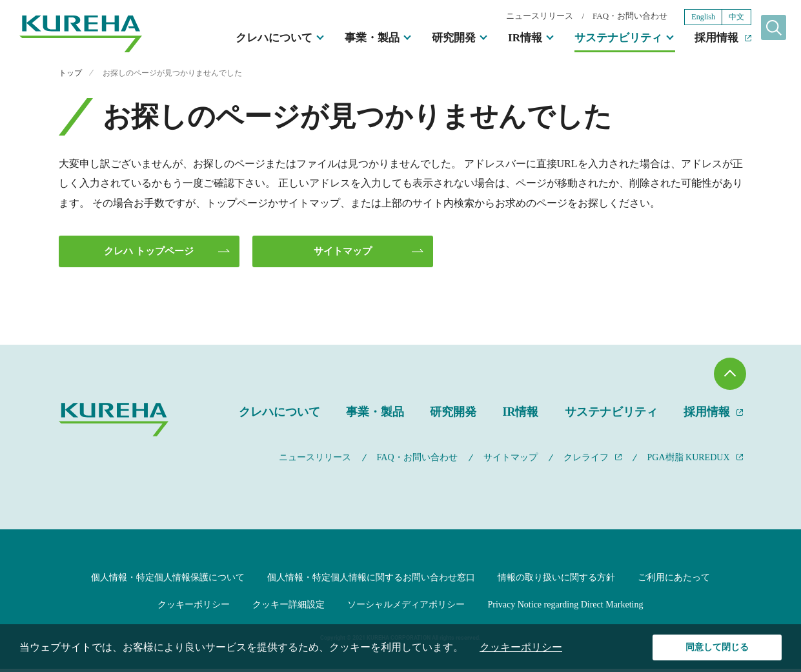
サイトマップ (341, 252)
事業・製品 (350, 39)
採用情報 (695, 39)
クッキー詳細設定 (289, 608)
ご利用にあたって (674, 580)
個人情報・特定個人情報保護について (168, 580)
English (681, 18)
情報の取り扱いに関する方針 (556, 580)
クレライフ (586, 460)
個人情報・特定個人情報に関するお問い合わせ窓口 (371, 580)
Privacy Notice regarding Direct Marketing (565, 608)
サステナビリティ (596, 39)
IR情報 (503, 39)
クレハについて (252, 39)
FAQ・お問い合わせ (608, 17)
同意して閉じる (717, 647)
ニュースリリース (518, 17)
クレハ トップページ (148, 252)
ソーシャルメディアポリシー (406, 608)
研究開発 (432, 39)
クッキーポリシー (194, 608)
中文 (715, 18)
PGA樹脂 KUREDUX (689, 460)
